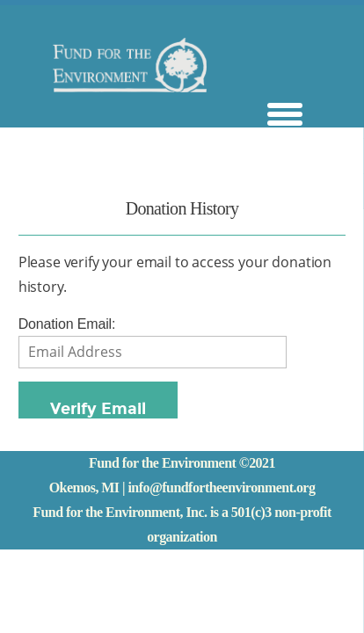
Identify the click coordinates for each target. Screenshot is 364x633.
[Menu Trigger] (285, 112)
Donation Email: (67, 324)
